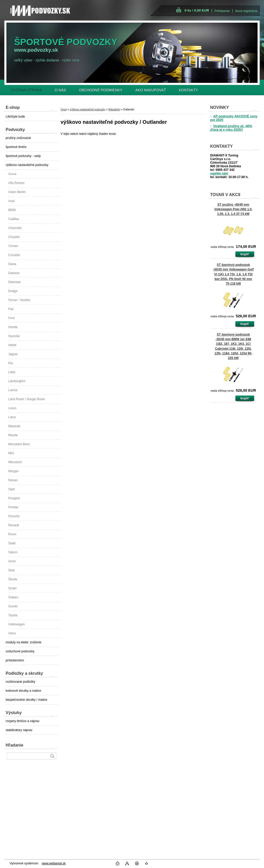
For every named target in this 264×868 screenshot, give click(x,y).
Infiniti (12, 345)
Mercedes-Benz (19, 444)
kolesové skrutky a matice (23, 691)
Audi (11, 201)
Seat (11, 570)
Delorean (15, 282)
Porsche (14, 516)
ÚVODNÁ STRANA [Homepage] (26, 90)
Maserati (14, 426)
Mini (11, 453)
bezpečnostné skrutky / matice (26, 700)
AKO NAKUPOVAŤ (151, 90)
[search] (52, 756)
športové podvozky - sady (23, 156)
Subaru (13, 597)
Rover (12, 534)
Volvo (12, 633)
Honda (13, 327)
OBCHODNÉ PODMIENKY (101, 90)
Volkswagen (16, 624)
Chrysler (14, 237)
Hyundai (14, 336)
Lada (12, 372)
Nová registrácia (246, 11)
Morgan (14, 471)
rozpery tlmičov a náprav (23, 721)
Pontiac (13, 507)
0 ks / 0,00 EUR (197, 10)
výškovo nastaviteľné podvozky (27, 165)
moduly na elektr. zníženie (24, 642)
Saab (12, 543)
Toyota (13, 615)
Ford (11, 318)
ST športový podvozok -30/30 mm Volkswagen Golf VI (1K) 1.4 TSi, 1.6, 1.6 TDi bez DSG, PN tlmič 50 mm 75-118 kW (233, 274)
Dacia (12, 264)
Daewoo (14, 273)
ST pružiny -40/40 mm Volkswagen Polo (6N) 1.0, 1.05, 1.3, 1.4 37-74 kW (233, 209)
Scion (12, 561)
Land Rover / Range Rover (27, 399)
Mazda (13, 435)
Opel (11, 489)
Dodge (13, 291)
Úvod (64, 109)
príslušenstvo (15, 660)
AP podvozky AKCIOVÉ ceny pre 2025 (234, 118)
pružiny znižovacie (18, 138)
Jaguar (13, 354)
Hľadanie (14, 745)
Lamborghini (17, 381)
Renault (14, 525)
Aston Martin (17, 192)
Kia (10, 363)
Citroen (13, 246)
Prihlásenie (222, 11)
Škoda (13, 579)
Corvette (14, 255)
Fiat (11, 309)
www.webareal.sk (54, 863)
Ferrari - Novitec (19, 300)
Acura (12, 174)
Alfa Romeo (16, 183)
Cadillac (14, 219)
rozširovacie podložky (20, 682)
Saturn (13, 552)
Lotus (12, 417)
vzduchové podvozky (20, 651)
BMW (12, 210)
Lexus (12, 408)
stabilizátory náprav (19, 730)
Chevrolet (15, 228)
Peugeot (14, 498)
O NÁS (61, 90)
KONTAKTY (188, 90)
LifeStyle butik (15, 117)
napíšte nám (219, 173)
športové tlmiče (16, 147)
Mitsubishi (15, 462)
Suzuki (13, 606)
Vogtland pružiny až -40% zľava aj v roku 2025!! (231, 128)
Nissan (13, 480)
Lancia (13, 390)
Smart (12, 588)
